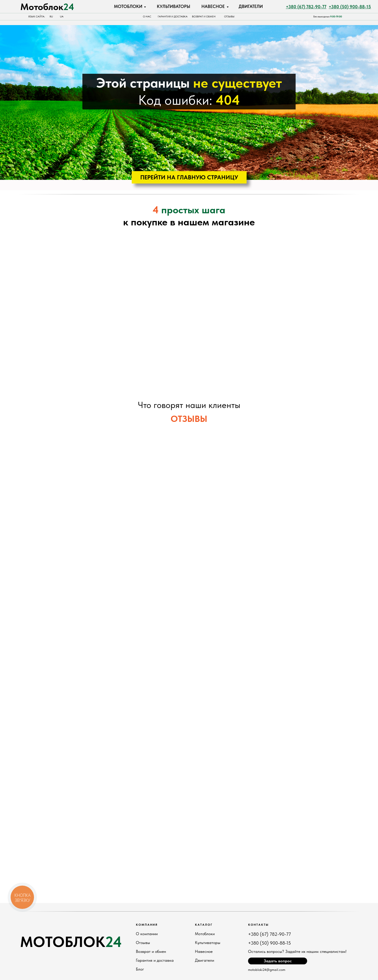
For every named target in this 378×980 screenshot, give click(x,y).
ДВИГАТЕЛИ (251, 6)
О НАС (147, 17)
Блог (140, 969)
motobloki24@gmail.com (267, 970)
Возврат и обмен (204, 17)
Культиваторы (208, 943)
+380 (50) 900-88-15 (269, 943)
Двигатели (205, 960)
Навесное (204, 951)
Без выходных (328, 17)
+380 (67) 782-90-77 (269, 934)
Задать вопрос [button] (278, 961)
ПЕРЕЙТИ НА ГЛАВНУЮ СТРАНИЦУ (189, 177)
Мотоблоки (205, 934)
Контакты (258, 925)
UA (62, 17)
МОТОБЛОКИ (128, 6)
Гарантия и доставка (173, 17)
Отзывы (143, 943)
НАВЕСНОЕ (213, 6)
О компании (147, 934)
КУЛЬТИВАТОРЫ (173, 6)
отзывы (229, 17)
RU (51, 17)
